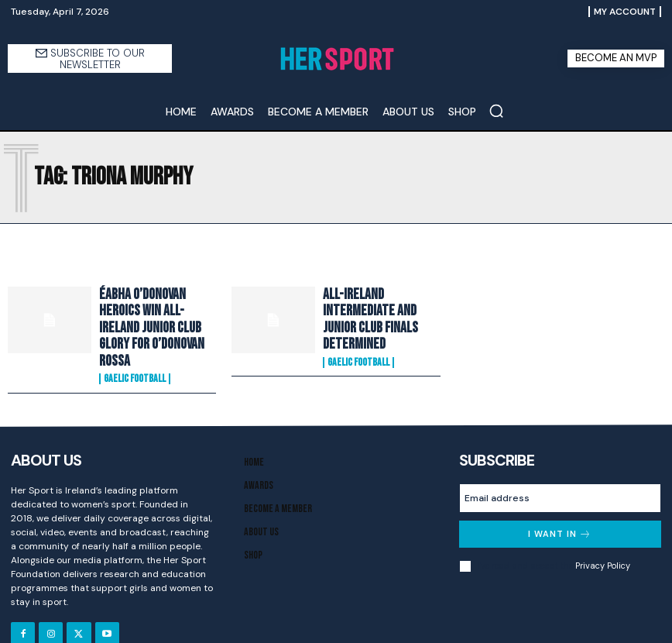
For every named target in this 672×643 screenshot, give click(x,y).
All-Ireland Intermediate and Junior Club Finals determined (379, 312)
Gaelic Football (135, 350)
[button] (496, 111)
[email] (560, 469)
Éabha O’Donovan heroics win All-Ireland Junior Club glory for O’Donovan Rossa (156, 314)
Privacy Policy (602, 536)
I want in (560, 505)
